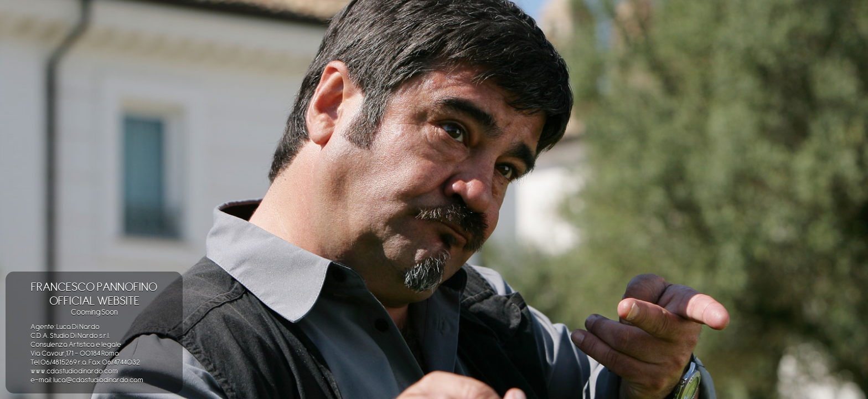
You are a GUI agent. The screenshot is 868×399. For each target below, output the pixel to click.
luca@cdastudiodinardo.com (98, 380)
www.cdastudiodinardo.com (74, 371)
